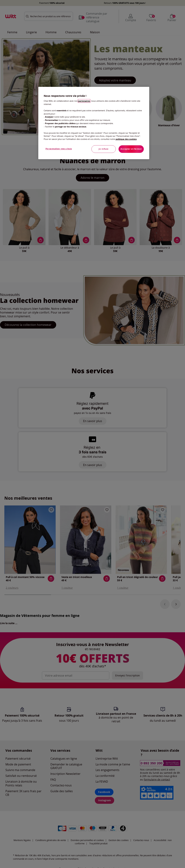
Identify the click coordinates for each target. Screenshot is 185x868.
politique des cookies (126, 139)
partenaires (84, 101)
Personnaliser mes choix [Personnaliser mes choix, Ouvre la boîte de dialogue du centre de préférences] (59, 149)
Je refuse (104, 149)
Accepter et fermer (131, 149)
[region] (94, 123)
